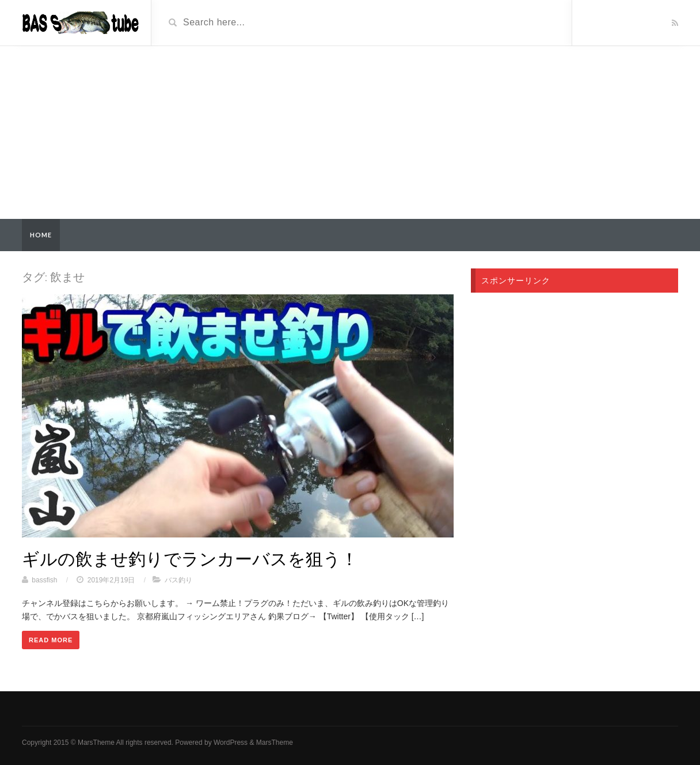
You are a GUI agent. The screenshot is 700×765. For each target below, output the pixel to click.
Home (41, 235)
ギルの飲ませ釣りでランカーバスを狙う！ (190, 558)
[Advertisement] (350, 132)
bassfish (44, 580)
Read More (51, 640)
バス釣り (178, 580)
